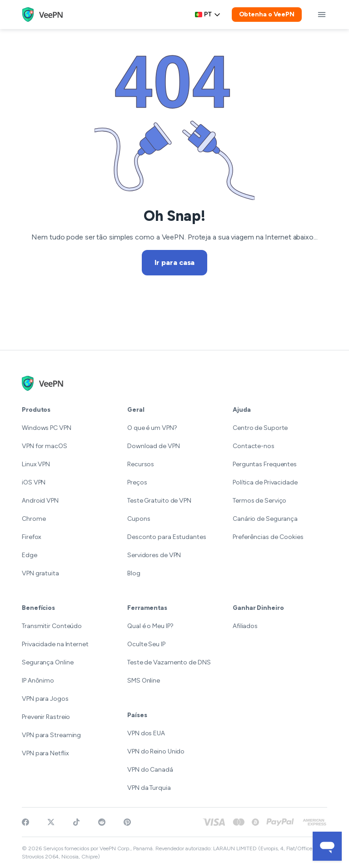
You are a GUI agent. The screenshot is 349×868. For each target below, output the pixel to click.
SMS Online (144, 681)
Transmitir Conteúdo (52, 626)
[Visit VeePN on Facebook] (25, 822)
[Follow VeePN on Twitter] (51, 822)
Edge (30, 555)
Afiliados (245, 626)
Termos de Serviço (259, 501)
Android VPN (40, 501)
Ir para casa (175, 262)
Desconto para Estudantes (167, 537)
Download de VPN (154, 446)
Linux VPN (36, 464)
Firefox (32, 537)
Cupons (139, 519)
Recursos (141, 464)
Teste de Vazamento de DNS (169, 662)
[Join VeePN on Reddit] (102, 822)
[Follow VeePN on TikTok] (76, 822)
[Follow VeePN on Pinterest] (127, 822)
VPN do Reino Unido (156, 751)
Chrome (34, 519)
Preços (137, 482)
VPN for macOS (45, 446)
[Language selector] (208, 15)
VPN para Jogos (45, 699)
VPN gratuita (40, 573)
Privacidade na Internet (55, 644)
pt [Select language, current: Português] (208, 14)
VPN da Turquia (149, 788)
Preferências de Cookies (268, 537)
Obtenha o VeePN (267, 14)
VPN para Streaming (51, 735)
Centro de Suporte (260, 428)
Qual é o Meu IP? (150, 626)
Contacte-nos (254, 446)
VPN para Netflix (45, 753)
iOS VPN (34, 482)
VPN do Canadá (150, 770)
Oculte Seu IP (146, 644)
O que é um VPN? (152, 428)
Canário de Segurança (265, 519)
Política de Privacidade (265, 482)
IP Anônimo (38, 681)
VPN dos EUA (146, 733)
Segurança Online (47, 662)
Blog (134, 573)
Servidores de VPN (154, 555)
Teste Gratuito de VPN (159, 501)
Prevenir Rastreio (46, 717)
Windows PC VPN (47, 428)
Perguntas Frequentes (265, 464)
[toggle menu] (322, 15)
